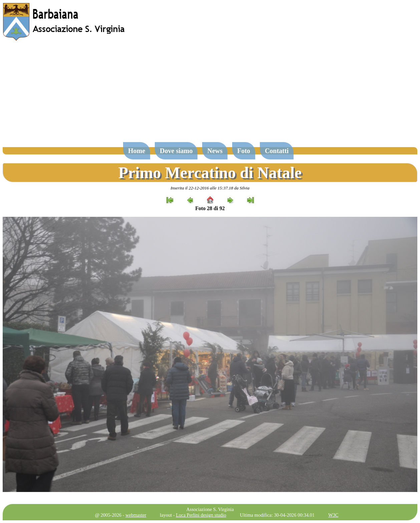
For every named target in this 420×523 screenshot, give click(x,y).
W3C (333, 515)
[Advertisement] (210, 95)
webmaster (136, 515)
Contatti (277, 151)
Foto (244, 151)
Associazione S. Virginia (210, 509)
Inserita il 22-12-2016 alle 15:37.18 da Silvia (210, 188)
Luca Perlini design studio (201, 515)
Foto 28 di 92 (210, 208)
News (215, 151)
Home (137, 151)
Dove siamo (176, 151)
